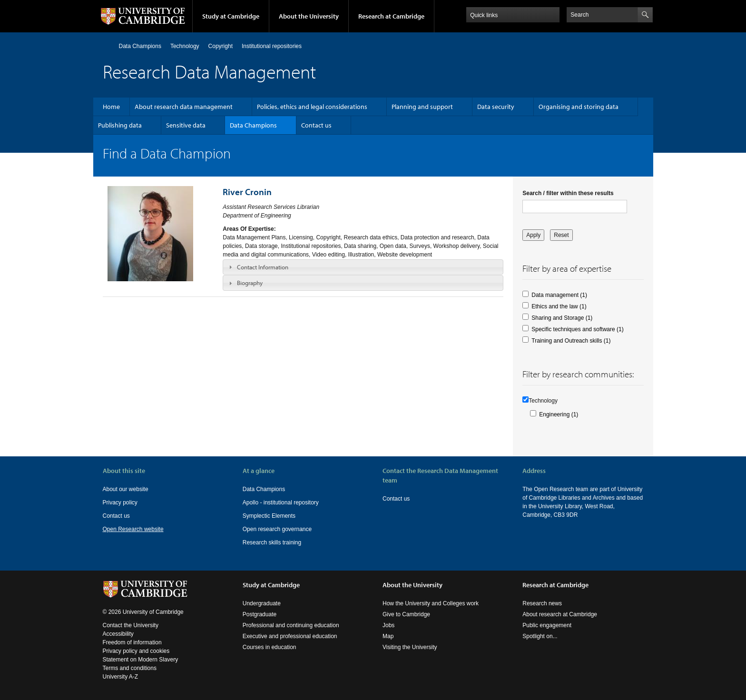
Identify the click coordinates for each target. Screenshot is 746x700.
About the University (309, 16)
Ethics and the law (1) (559, 306)
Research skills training (272, 542)
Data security (496, 107)
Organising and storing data (579, 107)
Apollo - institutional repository (281, 503)
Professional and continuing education (291, 625)
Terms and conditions (130, 668)
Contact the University (131, 625)
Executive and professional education (290, 636)
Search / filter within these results (568, 193)
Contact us (316, 125)
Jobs (388, 625)
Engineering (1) (559, 414)
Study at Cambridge (231, 16)
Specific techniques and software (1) (577, 329)
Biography (250, 283)
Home (107, 46)
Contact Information (263, 267)
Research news (542, 603)
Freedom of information (132, 642)
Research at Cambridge (391, 16)
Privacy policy (120, 503)
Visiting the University (410, 647)
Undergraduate (262, 603)
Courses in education (270, 647)
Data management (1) (559, 295)
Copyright (221, 46)
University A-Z (121, 677)
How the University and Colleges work (431, 603)
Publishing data (120, 125)
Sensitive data (186, 125)
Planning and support (422, 107)
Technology (185, 46)
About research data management (184, 107)
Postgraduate (260, 614)
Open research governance (277, 529)
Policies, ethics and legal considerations (312, 107)
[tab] (363, 267)
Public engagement (547, 625)
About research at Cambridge (560, 614)
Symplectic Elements (269, 516)
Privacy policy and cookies (136, 651)
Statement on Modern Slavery (141, 660)
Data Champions (140, 46)
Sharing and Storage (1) (562, 318)
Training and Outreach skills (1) (571, 341)
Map (388, 636)
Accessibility (118, 634)
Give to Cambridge (406, 614)
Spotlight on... (540, 636)
